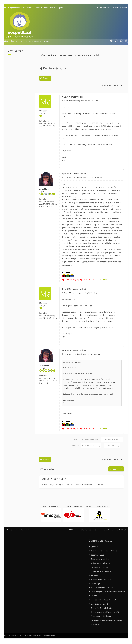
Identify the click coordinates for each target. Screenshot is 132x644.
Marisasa (43, 111)
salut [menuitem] (47, 8)
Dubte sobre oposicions (101, 571)
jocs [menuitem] (62, 8)
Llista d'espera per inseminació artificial (108, 592)
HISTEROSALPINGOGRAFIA (102, 588)
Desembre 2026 (97, 554)
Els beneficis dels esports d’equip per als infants (108, 622)
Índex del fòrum (22, 529)
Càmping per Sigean (99, 567)
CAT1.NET (109, 506)
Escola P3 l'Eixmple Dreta (101, 609)
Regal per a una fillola (100, 559)
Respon (46, 78)
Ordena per (86, 445)
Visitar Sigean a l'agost (100, 563)
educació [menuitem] (39, 8)
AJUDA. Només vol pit (53, 69)
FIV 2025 (94, 596)
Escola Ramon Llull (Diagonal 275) (105, 613)
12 (49, 120)
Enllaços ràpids (14, 8)
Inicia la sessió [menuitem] (121, 8)
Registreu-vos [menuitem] (105, 8)
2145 (50, 199)
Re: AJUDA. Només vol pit (74, 173)
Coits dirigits (96, 584)
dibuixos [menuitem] (55, 8)
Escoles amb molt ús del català (104, 601)
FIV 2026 (94, 575)
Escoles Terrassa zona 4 (101, 580)
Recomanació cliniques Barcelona (105, 550)
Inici (10, 529)
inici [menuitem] (24, 8)
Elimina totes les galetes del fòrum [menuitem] (85, 529)
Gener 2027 (96, 546)
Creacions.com (49, 637)
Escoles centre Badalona (101, 617)
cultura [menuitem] (31, 8)
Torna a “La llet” (48, 468)
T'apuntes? (103, 279)
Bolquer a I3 (96, 626)
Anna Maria (44, 189)
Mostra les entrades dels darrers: (98, 439)
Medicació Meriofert (99, 605)
